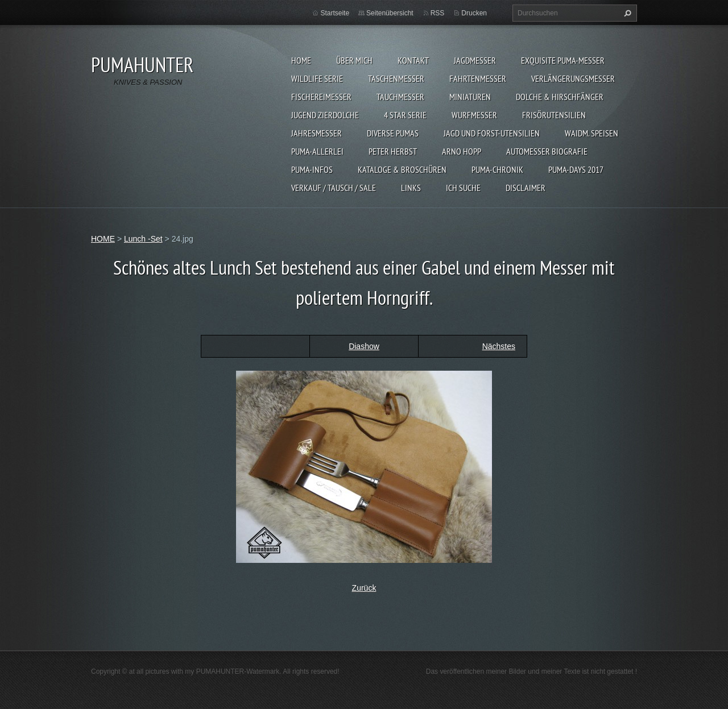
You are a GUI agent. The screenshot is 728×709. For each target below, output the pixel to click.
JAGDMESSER (475, 60)
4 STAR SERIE (405, 115)
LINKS (411, 188)
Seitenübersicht (390, 13)
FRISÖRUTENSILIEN (554, 115)
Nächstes (499, 346)
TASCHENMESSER (396, 78)
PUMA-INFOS (312, 169)
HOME (301, 60)
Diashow (364, 346)
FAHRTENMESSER (478, 78)
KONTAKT (413, 60)
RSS (438, 13)
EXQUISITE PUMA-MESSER (563, 60)
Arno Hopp (462, 151)
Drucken (474, 13)
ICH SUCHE (463, 188)
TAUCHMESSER (400, 97)
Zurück (364, 588)
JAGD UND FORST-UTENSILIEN (492, 133)
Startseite (335, 13)
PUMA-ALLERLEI (317, 151)
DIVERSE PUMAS (393, 133)
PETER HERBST (393, 151)
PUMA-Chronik (497, 169)
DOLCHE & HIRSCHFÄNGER (560, 97)
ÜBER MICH (354, 60)
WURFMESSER (474, 115)
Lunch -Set (143, 239)
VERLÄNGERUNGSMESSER (573, 78)
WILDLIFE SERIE (317, 78)
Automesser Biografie (547, 151)
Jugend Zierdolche (325, 115)
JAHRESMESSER (317, 133)
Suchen (626, 13)
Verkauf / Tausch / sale (334, 188)
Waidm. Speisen (591, 133)
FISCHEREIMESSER (321, 97)
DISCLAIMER (526, 188)
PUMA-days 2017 (576, 169)
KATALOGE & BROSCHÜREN (402, 169)
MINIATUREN (470, 97)
